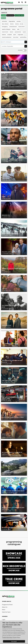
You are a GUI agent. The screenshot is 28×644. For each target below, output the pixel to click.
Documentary (10, 15)
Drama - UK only (19, 24)
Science (4, 35)
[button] (19, 2)
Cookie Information (8, 637)
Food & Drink (21, 27)
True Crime (16, 37)
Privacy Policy (17, 637)
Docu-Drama (5, 24)
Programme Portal (7, 605)
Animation (4, 21)
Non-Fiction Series (19, 15)
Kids (18, 29)
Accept (14, 641)
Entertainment (13, 27)
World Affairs (23, 37)
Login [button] (4, 620)
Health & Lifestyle (6, 29)
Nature (11, 32)
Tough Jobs (20, 35)
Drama (12, 24)
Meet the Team (6, 612)
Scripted (4, 15)
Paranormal (18, 32)
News (4, 610)
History (14, 29)
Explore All (4, 13)
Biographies (12, 21)
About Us (5, 607)
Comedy (19, 21)
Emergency (5, 27)
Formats (3, 18)
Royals (24, 32)
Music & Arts (5, 32)
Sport (15, 35)
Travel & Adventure (7, 37)
